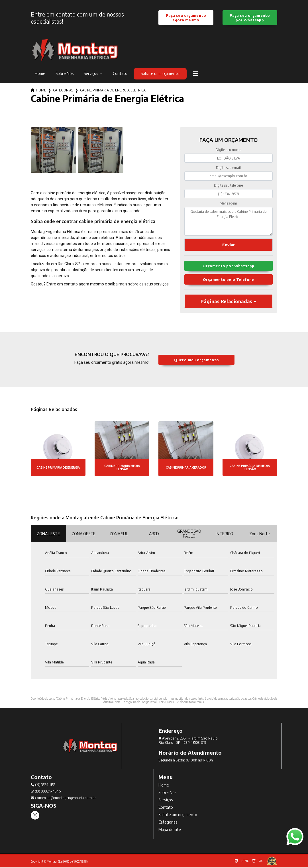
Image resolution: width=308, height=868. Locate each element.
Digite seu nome (228, 150)
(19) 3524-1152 (43, 785)
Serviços (91, 74)
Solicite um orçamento (160, 74)
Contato (120, 74)
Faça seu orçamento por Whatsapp (250, 18)
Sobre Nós (65, 74)
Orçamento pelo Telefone (229, 280)
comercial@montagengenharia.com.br (63, 798)
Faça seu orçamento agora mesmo (186, 18)
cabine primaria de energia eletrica (113, 90)
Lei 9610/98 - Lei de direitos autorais (181, 702)
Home (40, 74)
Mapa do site (170, 830)
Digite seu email (228, 168)
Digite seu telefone (228, 186)
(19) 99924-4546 (46, 792)
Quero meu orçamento (196, 360)
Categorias (63, 90)
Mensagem (228, 203)
